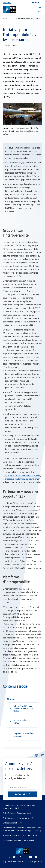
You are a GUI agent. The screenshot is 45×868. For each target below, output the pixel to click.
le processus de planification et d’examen (21, 479)
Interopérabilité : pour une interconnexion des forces (23, 708)
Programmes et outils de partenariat (24, 735)
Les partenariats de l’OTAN (22, 722)
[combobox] (37, 3)
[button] (37, 3)
